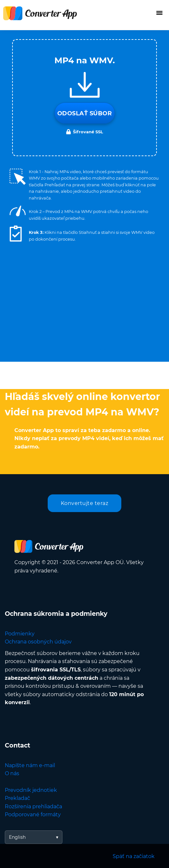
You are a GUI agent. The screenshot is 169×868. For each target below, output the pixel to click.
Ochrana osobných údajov (38, 642)
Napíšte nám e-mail (30, 765)
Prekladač (17, 798)
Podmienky (20, 634)
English (17, 837)
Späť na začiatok (134, 856)
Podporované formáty (33, 815)
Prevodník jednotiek (31, 790)
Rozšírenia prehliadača (33, 806)
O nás (12, 773)
